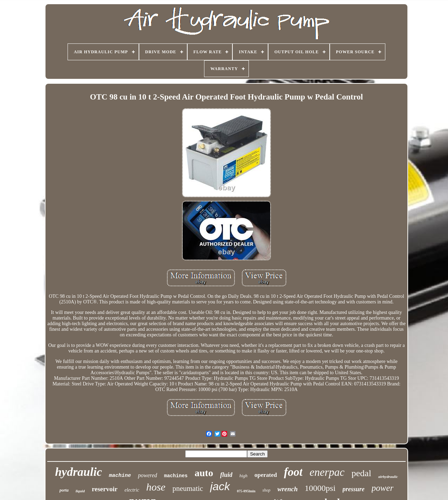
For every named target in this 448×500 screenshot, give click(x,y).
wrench (288, 489)
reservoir (105, 489)
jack (220, 486)
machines (176, 476)
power (383, 488)
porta (64, 490)
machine (120, 476)
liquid (80, 491)
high (243, 476)
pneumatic (188, 488)
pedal (361, 473)
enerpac (327, 472)
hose (156, 487)
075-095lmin (246, 491)
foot (293, 472)
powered (148, 475)
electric (132, 490)
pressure (354, 489)
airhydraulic (388, 477)
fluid (226, 475)
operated (266, 475)
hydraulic (78, 472)
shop (267, 490)
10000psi (320, 488)
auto (204, 473)
